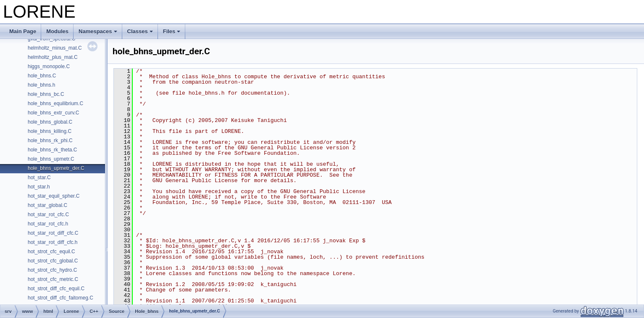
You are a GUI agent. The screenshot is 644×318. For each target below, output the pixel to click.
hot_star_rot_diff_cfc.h (53, 242)
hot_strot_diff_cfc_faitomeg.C (60, 298)
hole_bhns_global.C (50, 122)
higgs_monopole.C (49, 66)
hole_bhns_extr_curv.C (54, 113)
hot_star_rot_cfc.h (48, 224)
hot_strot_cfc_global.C (53, 261)
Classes (140, 31)
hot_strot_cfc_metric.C (53, 279)
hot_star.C (39, 178)
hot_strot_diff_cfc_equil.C (56, 289)
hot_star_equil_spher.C (54, 196)
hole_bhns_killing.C (50, 131)
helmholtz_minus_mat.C (55, 48)
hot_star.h (39, 187)
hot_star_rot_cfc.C (48, 215)
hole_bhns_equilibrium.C (55, 103)
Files (172, 31)
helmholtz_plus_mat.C (53, 57)
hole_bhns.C (42, 76)
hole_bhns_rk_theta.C (52, 150)
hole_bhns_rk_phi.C (50, 140)
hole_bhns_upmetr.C (51, 159)
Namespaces (98, 31)
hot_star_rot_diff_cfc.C (53, 233)
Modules (57, 31)
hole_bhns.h (41, 85)
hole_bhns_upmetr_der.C (56, 168)
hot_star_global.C (47, 205)
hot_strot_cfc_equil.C (51, 252)
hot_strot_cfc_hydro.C (52, 270)
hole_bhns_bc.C (46, 94)
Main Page (23, 31)
